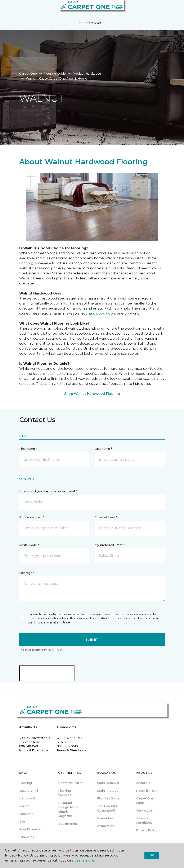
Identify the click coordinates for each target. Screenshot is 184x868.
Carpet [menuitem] (24, 806)
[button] (168, 8)
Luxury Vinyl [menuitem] (29, 791)
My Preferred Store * (110, 545)
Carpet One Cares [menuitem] (145, 801)
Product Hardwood (87, 74)
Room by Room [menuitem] (148, 791)
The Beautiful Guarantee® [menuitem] (107, 808)
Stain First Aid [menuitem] (108, 791)
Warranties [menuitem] (105, 818)
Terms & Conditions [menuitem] (144, 820)
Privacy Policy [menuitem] (147, 830)
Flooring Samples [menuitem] (65, 793)
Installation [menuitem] (106, 826)
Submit (92, 640)
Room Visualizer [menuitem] (70, 783)
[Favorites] (173, 8)
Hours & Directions (34, 750)
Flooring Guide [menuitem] (108, 798)
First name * (28, 449)
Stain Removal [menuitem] (108, 783)
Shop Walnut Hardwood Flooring (92, 394)
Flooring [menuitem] (26, 783)
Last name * (103, 449)
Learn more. (84, 860)
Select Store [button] (90, 23)
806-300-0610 (68, 746)
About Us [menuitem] (143, 783)
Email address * (106, 517)
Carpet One (28, 74)
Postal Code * (29, 545)
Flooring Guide (55, 74)
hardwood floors (102, 313)
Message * (27, 573)
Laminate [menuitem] (26, 814)
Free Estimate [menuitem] (30, 829)
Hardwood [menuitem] (27, 798)
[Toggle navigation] (6, 8)
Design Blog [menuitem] (68, 824)
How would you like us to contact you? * (48, 491)
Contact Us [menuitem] (144, 811)
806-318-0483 (30, 746)
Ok (152, 855)
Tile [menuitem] (22, 822)
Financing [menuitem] (27, 837)
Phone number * (32, 517)
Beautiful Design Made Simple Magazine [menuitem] (68, 809)
